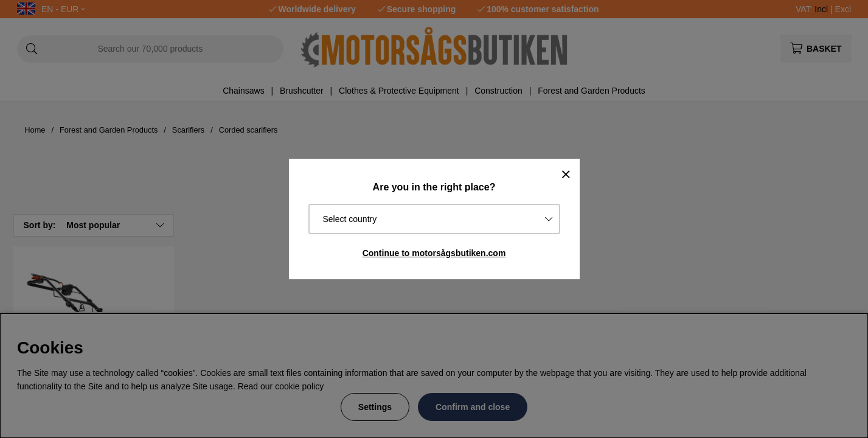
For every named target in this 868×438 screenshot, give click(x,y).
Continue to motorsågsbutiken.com (434, 253)
